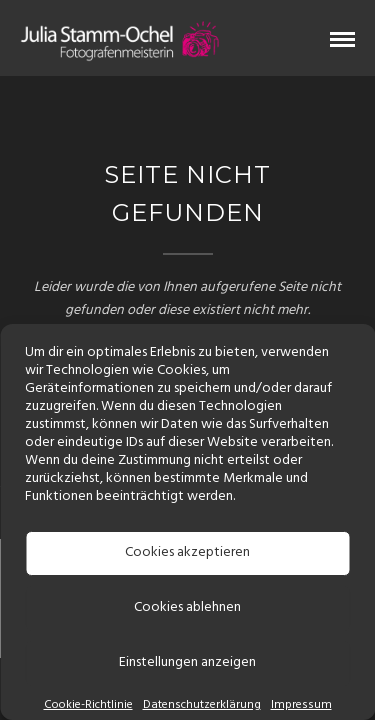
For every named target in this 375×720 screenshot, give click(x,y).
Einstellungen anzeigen (187, 662)
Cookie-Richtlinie (88, 705)
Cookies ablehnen (187, 607)
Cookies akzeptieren (187, 552)
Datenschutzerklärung (202, 705)
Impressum (301, 705)
